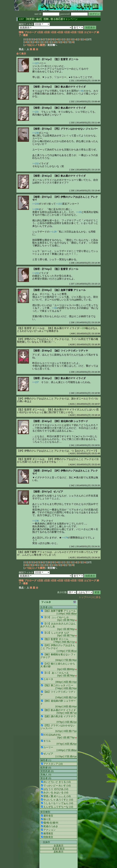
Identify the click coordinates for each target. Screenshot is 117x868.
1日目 (40, 32)
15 (80, 39)
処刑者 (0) (46, 768)
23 (49, 42)
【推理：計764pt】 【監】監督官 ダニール (55, 269)
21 (40, 42)
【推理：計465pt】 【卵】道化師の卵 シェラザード (60, 421)
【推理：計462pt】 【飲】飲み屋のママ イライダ (59, 176)
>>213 (59, 204)
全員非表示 (58, 849)
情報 (21, 32)
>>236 (35, 521)
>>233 (35, 273)
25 (58, 42)
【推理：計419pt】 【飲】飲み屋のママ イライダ (59, 87)
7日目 (80, 32)
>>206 (35, 209)
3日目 (53, 32)
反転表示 (58, 852)
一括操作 (45, 842)
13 (71, 39)
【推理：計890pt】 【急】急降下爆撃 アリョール (59, 290)
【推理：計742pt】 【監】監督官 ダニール (55, 59)
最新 (25, 35)
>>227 (35, 63)
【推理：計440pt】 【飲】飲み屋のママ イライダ (59, 108)
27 (68, 42)
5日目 (67, 32)
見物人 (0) (46, 775)
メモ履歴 (40, 45)
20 (35, 42)
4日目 (60, 32)
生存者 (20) (46, 607)
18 (26, 42)
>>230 (35, 133)
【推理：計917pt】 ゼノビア (48, 492)
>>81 (81, 91)
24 (54, 42)
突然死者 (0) (47, 771)
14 (75, 39)
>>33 (79, 212)
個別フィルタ (26, 24)
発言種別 (45, 812)
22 (44, 42)
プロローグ (30, 32)
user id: (47, 14)
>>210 (35, 204)
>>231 (35, 112)
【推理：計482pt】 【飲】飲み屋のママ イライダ (59, 378)
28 (72, 42)
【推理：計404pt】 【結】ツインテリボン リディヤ (60, 351)
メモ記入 (29, 45)
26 (63, 42)
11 (61, 39)
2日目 (47, 32)
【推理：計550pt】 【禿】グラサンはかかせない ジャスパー (65, 129)
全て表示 (21, 54)
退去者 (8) (46, 778)
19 (30, 42)
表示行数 (62, 592)
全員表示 (58, 846)
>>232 (35, 164)
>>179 (65, 538)
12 (66, 39)
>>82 (54, 308)
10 (57, 39)
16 (85, 39)
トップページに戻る (90, 597)
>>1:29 (53, 232)
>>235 (82, 328)
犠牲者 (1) (46, 760)
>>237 (35, 382)
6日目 (74, 32)
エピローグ (90, 32)
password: (74, 14)
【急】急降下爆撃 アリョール (33, 552)
